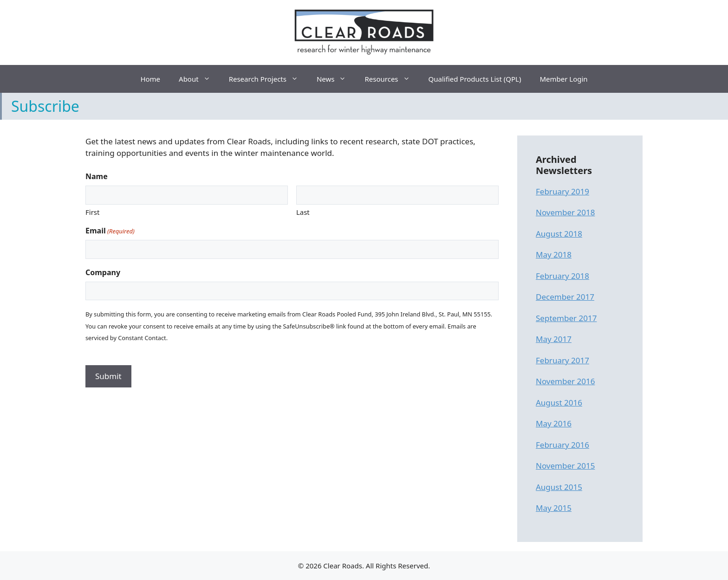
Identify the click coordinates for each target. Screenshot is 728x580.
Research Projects (268, 79)
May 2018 (554, 255)
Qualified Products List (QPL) (475, 79)
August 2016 (559, 403)
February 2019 (562, 191)
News (336, 79)
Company (103, 272)
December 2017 (565, 297)
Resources (392, 79)
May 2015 (554, 508)
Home (150, 79)
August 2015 (559, 487)
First (92, 212)
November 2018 (565, 212)
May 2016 (554, 423)
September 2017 (566, 318)
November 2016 (565, 381)
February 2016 (562, 445)
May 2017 (554, 339)
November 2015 (565, 466)
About (199, 79)
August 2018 (559, 234)
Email (110, 231)
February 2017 (562, 360)
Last (303, 212)
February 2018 (562, 276)
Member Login (563, 79)
